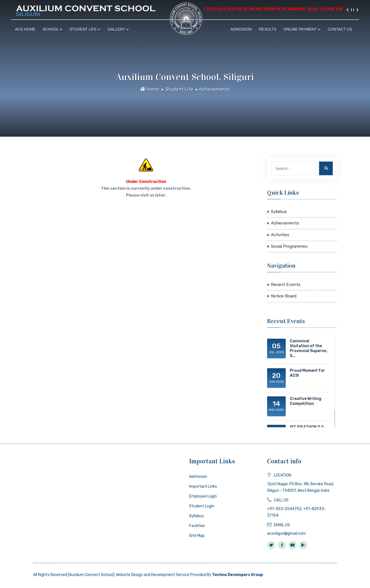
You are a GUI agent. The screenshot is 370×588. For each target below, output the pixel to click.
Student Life (85, 29)
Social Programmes (289, 246)
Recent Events (286, 285)
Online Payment (302, 29)
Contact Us (340, 29)
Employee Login (203, 496)
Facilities (197, 526)
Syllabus (279, 212)
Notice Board (284, 296)
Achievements (214, 89)
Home (150, 89)
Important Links (203, 486)
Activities (280, 235)
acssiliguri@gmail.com (287, 533)
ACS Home (25, 29)
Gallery (118, 29)
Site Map (197, 536)
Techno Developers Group (238, 575)
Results (268, 29)
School (53, 29)
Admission (241, 29)
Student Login (202, 506)
